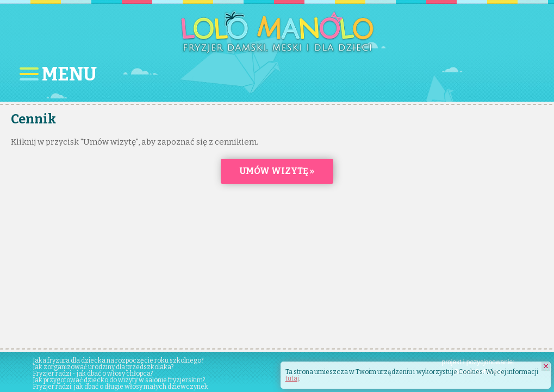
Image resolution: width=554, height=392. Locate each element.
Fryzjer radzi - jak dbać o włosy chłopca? (93, 374)
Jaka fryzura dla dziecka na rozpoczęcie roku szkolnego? (118, 360)
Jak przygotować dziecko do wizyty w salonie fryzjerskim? (119, 380)
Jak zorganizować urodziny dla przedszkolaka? (103, 367)
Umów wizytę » (277, 171)
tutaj (292, 378)
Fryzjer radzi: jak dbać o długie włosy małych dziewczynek (120, 387)
